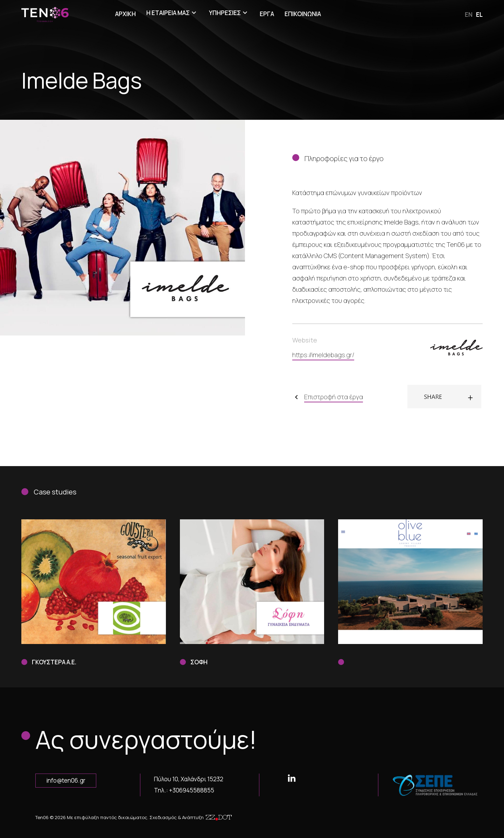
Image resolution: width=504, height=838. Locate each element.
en (469, 15)
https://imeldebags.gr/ (323, 355)
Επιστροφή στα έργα (334, 397)
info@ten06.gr (66, 780)
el (479, 15)
